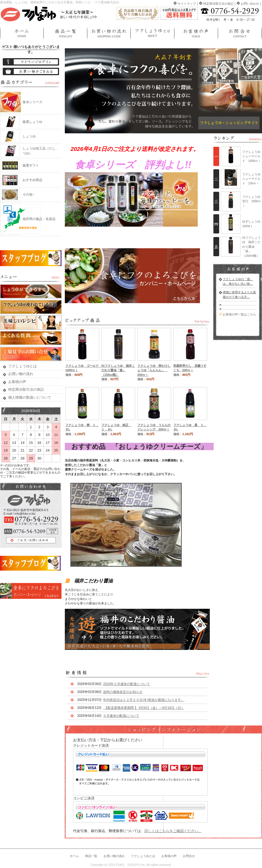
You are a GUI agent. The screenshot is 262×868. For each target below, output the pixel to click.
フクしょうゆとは (152, 33)
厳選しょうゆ (32, 122)
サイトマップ (187, 4)
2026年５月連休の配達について (126, 684)
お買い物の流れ (109, 33)
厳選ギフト (31, 165)
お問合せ (240, 33)
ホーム (22, 33)
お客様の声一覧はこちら (239, 314)
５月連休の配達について (121, 716)
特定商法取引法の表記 (218, 4)
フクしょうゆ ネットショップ (49, 13)
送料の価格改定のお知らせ (123, 692)
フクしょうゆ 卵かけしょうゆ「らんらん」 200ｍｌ (154, 370)
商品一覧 (65, 33)
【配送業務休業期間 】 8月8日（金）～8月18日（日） (143, 708)
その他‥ (29, 195)
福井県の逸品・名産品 (39, 219)
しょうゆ (29, 136)
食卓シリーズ (32, 102)
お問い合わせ (250, 4)
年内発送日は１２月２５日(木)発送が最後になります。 (144, 700)
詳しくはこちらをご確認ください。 (173, 831)
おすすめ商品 (32, 180)
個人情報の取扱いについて (30, 397)
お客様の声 (196, 33)
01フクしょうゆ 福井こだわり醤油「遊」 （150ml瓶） (118, 370)
